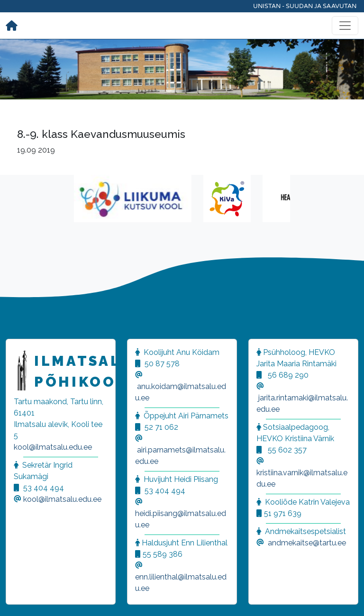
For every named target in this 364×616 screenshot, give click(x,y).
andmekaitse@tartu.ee (307, 543)
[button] (19, 597)
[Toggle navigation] (345, 26)
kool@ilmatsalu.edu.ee (53, 447)
